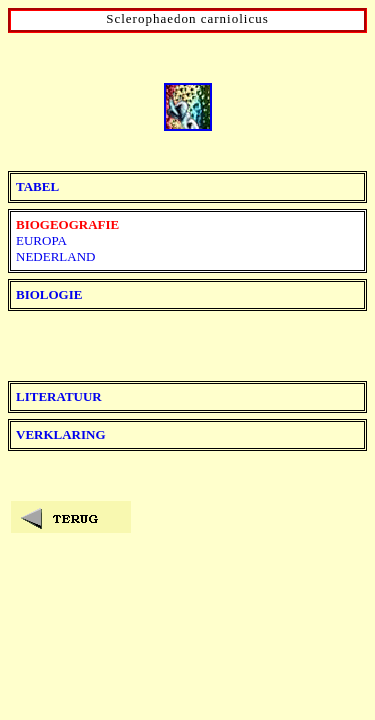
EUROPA (41, 240)
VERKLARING (61, 434)
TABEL (37, 186)
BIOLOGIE (49, 294)
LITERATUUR (59, 396)
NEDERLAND (55, 256)
